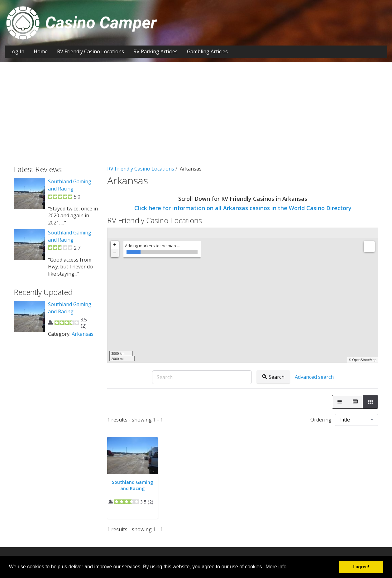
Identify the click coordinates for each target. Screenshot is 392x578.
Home (41, 51)
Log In (17, 51)
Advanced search (314, 377)
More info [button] (276, 567)
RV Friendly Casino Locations (91, 51)
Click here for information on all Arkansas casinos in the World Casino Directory (243, 208)
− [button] (115, 253)
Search (273, 377)
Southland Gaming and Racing (132, 485)
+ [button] (115, 245)
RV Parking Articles (155, 51)
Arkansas (83, 334)
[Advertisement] (196, 118)
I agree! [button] (361, 567)
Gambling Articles (207, 51)
